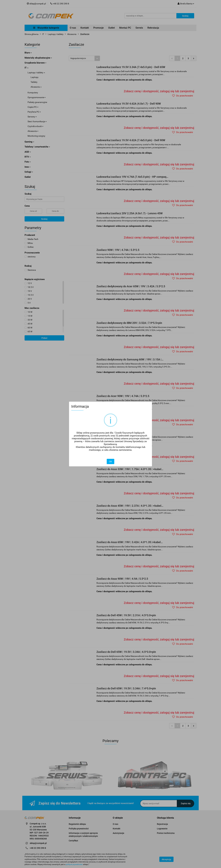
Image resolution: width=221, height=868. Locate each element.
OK (110, 462)
